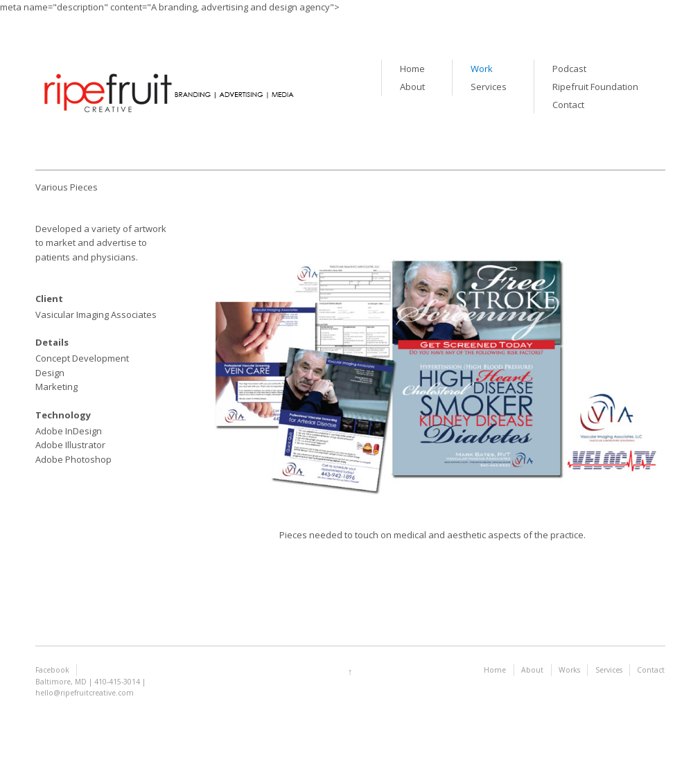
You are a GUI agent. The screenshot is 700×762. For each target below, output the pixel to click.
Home (412, 69)
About (412, 87)
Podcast (569, 69)
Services (489, 87)
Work (482, 69)
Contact (568, 105)
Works (569, 670)
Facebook (52, 670)
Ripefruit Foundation (595, 87)
